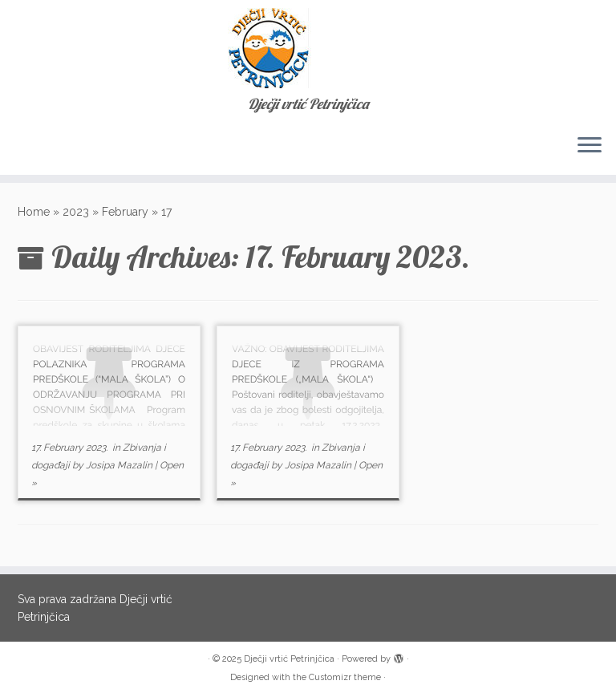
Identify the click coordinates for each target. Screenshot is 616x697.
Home (34, 212)
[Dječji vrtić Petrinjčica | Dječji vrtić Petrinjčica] (308, 48)
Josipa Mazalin (119, 465)
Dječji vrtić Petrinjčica (289, 659)
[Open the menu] (590, 146)
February (125, 212)
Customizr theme (345, 677)
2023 (76, 212)
